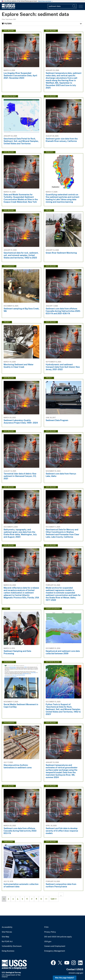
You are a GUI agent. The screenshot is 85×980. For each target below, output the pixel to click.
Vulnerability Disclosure (12, 946)
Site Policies (7, 932)
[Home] (8, 8)
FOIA (46, 927)
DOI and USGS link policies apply (58, 937)
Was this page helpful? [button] (65, 978)
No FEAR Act (7, 942)
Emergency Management (55, 951)
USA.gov (48, 942)
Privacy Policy (50, 932)
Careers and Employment (55, 946)
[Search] (74, 6)
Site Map (5, 937)
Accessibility (7, 927)
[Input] (62, 6)
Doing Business (8, 951)
